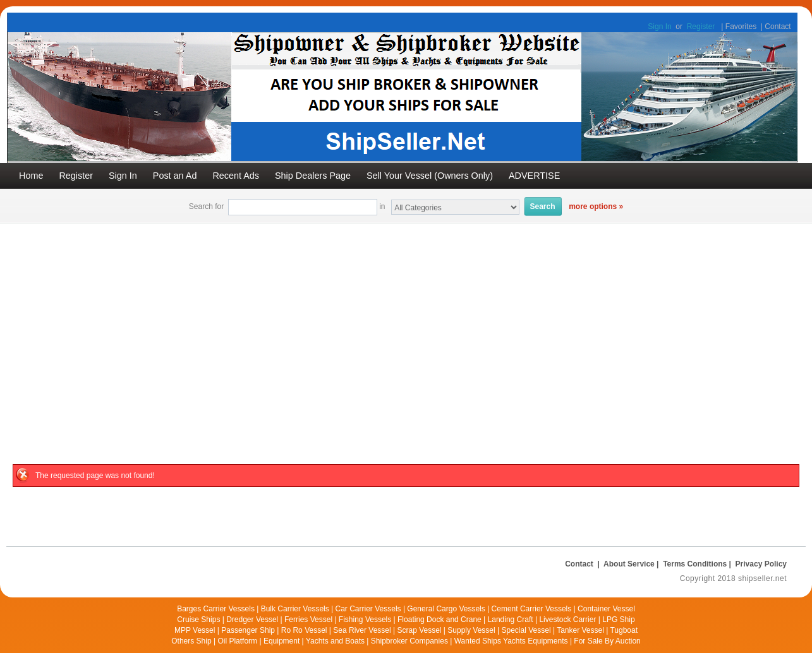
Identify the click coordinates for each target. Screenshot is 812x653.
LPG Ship (618, 620)
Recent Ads (236, 176)
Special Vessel (526, 630)
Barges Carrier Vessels (216, 609)
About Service (629, 564)
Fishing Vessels (365, 620)
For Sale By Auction (607, 641)
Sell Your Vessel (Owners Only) (430, 176)
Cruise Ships (198, 620)
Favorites (741, 27)
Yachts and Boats (335, 641)
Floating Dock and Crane (439, 620)
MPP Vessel (195, 630)
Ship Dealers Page (313, 176)
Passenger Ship (248, 630)
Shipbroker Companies (409, 641)
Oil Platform (237, 641)
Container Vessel (606, 609)
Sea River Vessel (362, 630)
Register (701, 27)
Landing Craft (511, 620)
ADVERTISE (534, 176)
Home (31, 176)
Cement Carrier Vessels (532, 609)
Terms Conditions (695, 564)
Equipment (282, 641)
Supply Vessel (471, 630)
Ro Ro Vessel (304, 630)
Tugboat (624, 630)
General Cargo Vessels (446, 609)
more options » (596, 207)
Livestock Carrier (567, 620)
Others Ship (191, 641)
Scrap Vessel (419, 630)
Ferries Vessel (308, 620)
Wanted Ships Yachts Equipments (511, 641)
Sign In (659, 27)
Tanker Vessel (580, 630)
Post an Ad (175, 176)
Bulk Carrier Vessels (295, 609)
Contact (778, 27)
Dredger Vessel (252, 620)
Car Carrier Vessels (368, 609)
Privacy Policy (761, 564)
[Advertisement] (406, 319)
